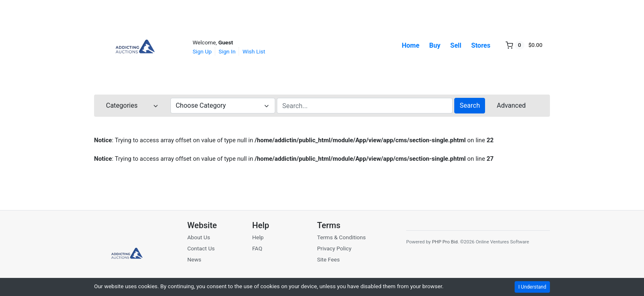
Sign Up (202, 51)
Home (411, 45)
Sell (456, 45)
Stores (481, 45)
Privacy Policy (334, 248)
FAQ (257, 248)
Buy (435, 45)
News (194, 259)
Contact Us (201, 248)
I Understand (532, 287)
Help (258, 237)
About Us (199, 237)
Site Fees (328, 259)
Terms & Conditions (342, 237)
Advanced (511, 105)
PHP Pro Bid (445, 242)
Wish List (254, 51)
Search (470, 105)
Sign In (227, 51)
